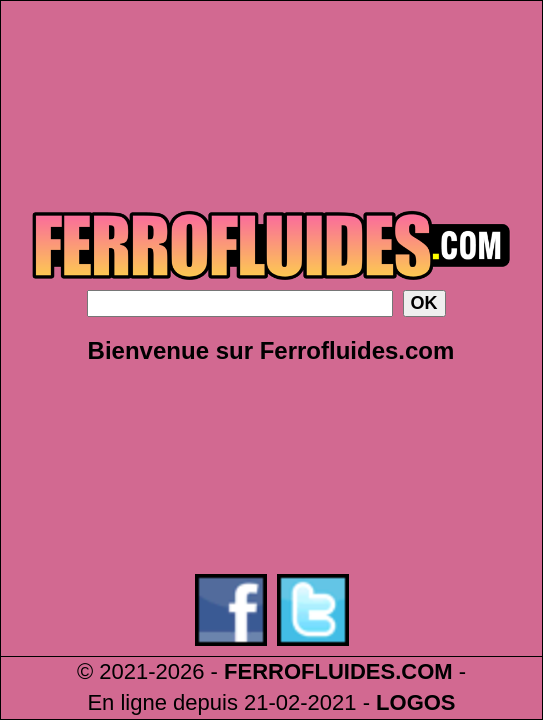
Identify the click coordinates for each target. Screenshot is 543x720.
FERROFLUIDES (309, 671)
